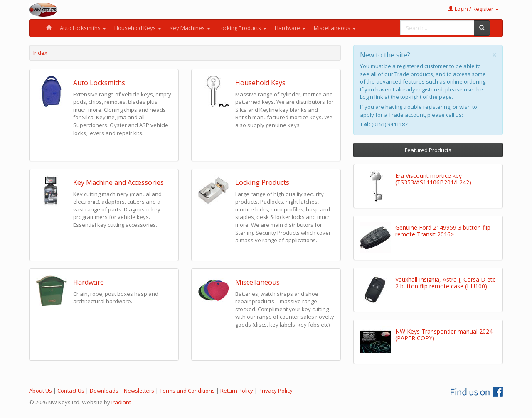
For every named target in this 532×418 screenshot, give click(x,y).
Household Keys (138, 28)
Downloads (104, 391)
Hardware (290, 28)
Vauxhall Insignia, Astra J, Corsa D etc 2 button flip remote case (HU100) (445, 283)
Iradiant (121, 402)
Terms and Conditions (187, 391)
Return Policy (237, 391)
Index (40, 53)
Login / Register (473, 9)
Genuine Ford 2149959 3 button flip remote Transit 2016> (443, 231)
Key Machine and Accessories (118, 182)
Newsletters (139, 391)
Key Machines (190, 28)
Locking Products (243, 28)
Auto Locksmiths (83, 28)
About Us (41, 391)
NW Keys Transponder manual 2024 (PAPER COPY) (444, 334)
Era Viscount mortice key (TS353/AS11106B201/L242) (433, 179)
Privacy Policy (276, 391)
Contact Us (71, 391)
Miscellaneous (335, 28)
